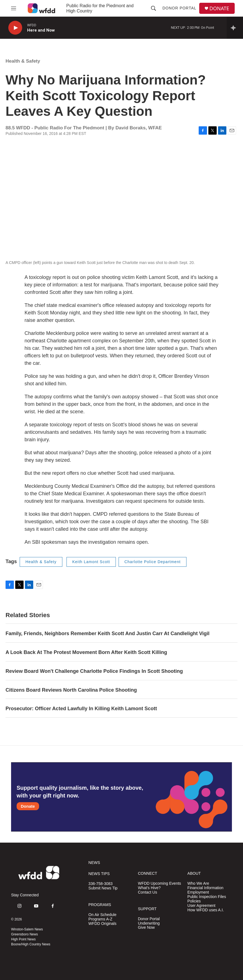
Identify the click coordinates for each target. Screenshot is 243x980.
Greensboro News (25, 934)
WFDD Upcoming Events (160, 883)
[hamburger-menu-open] (14, 8)
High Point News (23, 939)
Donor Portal (179, 8)
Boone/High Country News (31, 944)
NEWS (94, 863)
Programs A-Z (100, 919)
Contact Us (148, 892)
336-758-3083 (100, 884)
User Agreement (201, 906)
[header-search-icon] (154, 8)
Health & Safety (23, 61)
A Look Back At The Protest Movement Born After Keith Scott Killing (86, 652)
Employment (198, 892)
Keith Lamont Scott (91, 562)
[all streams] (235, 28)
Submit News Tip (103, 888)
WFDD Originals (102, 924)
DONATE (219, 8)
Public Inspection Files (207, 897)
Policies (194, 901)
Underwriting (149, 923)
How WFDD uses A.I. (205, 910)
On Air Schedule (102, 915)
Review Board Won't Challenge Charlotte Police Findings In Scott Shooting (94, 671)
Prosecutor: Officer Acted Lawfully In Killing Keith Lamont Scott (81, 709)
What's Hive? (149, 888)
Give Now (146, 928)
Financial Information (205, 888)
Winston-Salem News (27, 929)
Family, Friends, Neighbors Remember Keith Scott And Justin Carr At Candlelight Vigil (108, 633)
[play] (15, 28)
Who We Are (198, 883)
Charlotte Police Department (153, 562)
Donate (28, 806)
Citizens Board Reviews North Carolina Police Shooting (71, 690)
